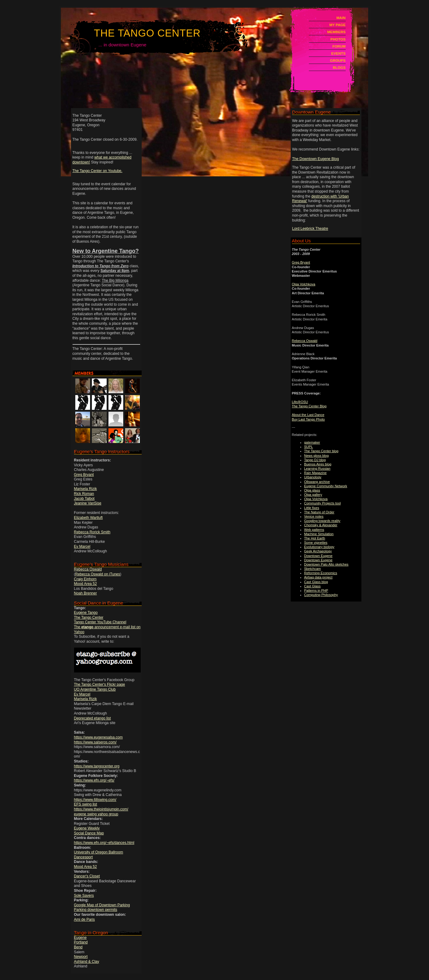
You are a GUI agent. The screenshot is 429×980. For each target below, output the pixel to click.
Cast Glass (313, 586)
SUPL (309, 447)
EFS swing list (86, 804)
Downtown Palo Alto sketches (326, 564)
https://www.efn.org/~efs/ (94, 780)
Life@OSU (300, 402)
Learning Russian (317, 468)
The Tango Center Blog (309, 406)
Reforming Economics (321, 573)
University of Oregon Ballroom (99, 852)
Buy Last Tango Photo (308, 419)
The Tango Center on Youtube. (98, 171)
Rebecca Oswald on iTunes (98, 574)
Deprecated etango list (92, 718)
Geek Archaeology (318, 551)
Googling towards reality (322, 521)
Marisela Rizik (86, 489)
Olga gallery (313, 495)
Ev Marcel (82, 547)
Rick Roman (84, 494)
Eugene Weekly (87, 828)
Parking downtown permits (96, 910)
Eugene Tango (86, 613)
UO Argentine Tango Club (95, 689)
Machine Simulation (319, 534)
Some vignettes (316, 543)
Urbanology (313, 477)
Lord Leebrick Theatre (310, 229)
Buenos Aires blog (318, 464)
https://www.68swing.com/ (95, 800)
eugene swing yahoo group (96, 814)
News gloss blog (317, 456)
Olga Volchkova (304, 284)
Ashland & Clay (87, 962)
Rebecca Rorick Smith (92, 532)
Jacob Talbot (84, 499)
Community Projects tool (323, 503)
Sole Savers (84, 896)
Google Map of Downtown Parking (102, 905)
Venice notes (314, 516)
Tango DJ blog (315, 460)
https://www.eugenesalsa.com (98, 737)
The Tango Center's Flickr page (100, 684)
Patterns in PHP (316, 590)
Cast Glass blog (316, 582)
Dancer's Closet (87, 876)
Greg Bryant (84, 475)
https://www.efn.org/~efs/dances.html (104, 843)
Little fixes (312, 508)
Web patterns (314, 530)
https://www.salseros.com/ (95, 742)
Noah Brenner (86, 593)
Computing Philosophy (321, 595)
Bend (78, 947)
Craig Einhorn (85, 579)
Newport (81, 957)
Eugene (80, 938)
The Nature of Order (319, 512)
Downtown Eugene (318, 556)
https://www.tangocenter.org (97, 766)
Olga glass (312, 490)
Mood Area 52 (86, 584)
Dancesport (83, 857)
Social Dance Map (89, 833)
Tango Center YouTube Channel (100, 622)
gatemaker (312, 442)
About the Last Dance (308, 415)
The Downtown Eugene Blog (316, 159)
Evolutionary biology (319, 547)
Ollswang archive (317, 482)
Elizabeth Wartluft (89, 518)
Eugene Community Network (326, 486)
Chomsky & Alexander (321, 525)
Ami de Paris (85, 919)
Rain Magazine (315, 473)
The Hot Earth (315, 538)
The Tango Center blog (321, 451)
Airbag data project (318, 577)
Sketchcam (313, 569)
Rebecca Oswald (88, 569)
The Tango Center (147, 33)
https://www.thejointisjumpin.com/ (101, 809)
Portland (81, 942)
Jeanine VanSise (88, 503)
